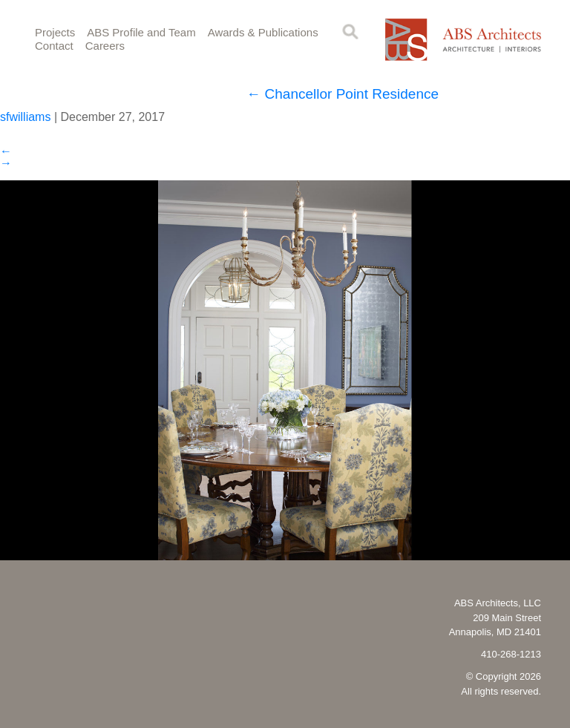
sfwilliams (25, 117)
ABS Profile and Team (141, 32)
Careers (105, 46)
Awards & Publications (263, 32)
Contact (54, 46)
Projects (55, 32)
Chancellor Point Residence (343, 94)
